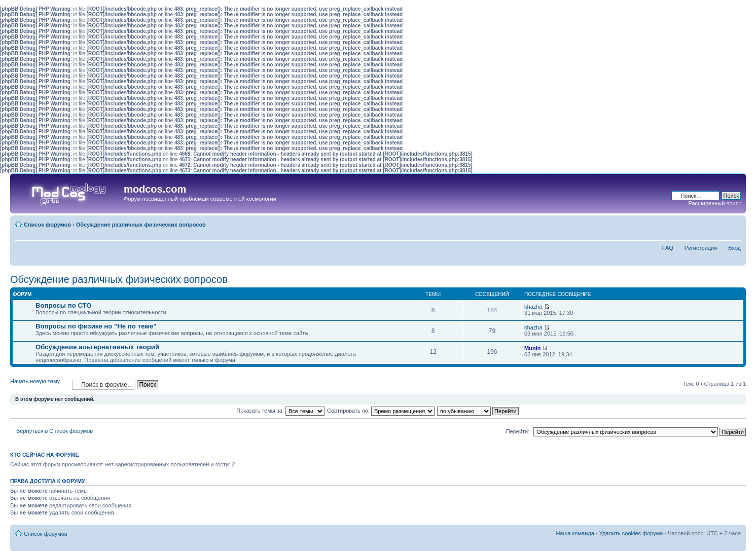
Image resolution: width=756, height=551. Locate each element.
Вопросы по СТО (64, 305)
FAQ (668, 248)
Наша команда (575, 533)
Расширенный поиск (714, 203)
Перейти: (518, 431)
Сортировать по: (381, 411)
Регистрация (701, 248)
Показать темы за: (280, 411)
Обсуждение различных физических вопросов (141, 225)
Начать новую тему (39, 384)
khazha (533, 307)
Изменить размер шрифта (733, 223)
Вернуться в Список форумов (55, 431)
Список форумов (47, 225)
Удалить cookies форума (631, 533)
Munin (532, 348)
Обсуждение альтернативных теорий (97, 347)
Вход (734, 248)
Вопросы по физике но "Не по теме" (96, 326)
